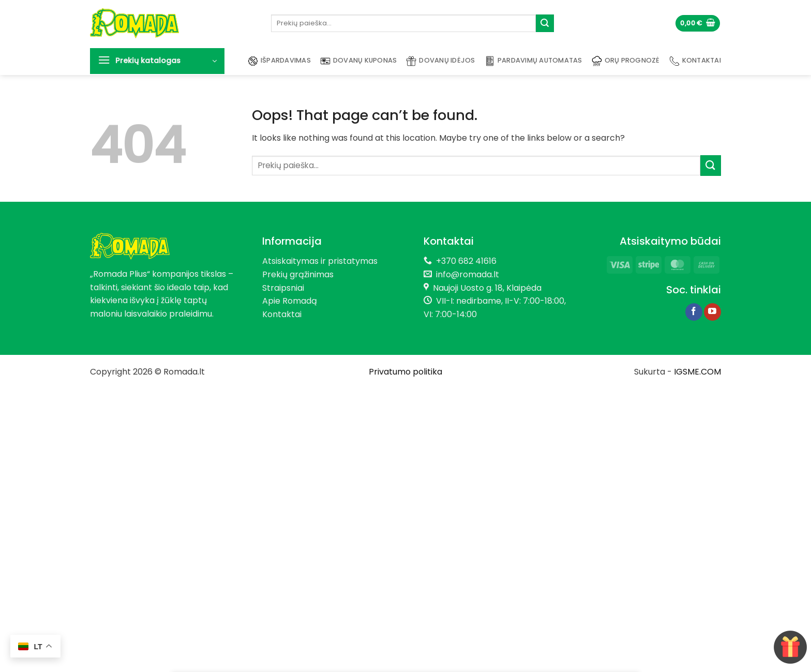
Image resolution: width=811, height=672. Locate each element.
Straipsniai (283, 288)
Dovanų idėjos (440, 61)
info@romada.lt (465, 274)
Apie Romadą (290, 301)
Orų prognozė (626, 61)
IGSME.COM (697, 372)
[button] (698, 24)
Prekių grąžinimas (298, 274)
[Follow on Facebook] (694, 312)
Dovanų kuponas (359, 61)
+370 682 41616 (466, 261)
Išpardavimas (279, 61)
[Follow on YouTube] (712, 312)
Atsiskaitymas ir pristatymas (320, 261)
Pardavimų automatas (534, 61)
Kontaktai (695, 61)
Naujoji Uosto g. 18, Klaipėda (487, 288)
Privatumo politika (405, 372)
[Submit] (545, 23)
